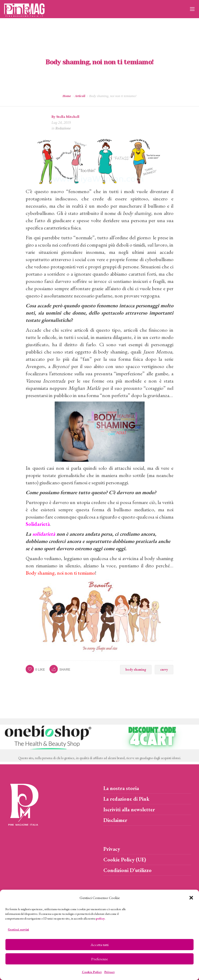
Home (67, 96)
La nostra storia (121, 788)
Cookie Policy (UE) (125, 860)
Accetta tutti (100, 945)
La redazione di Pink (126, 799)
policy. (101, 918)
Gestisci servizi (18, 929)
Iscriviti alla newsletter (129, 809)
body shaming (136, 669)
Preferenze (99, 959)
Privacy (110, 972)
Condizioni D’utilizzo (127, 870)
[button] (191, 898)
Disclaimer (115, 820)
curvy (164, 669)
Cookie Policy (92, 972)
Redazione (63, 128)
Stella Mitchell (68, 117)
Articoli (80, 96)
